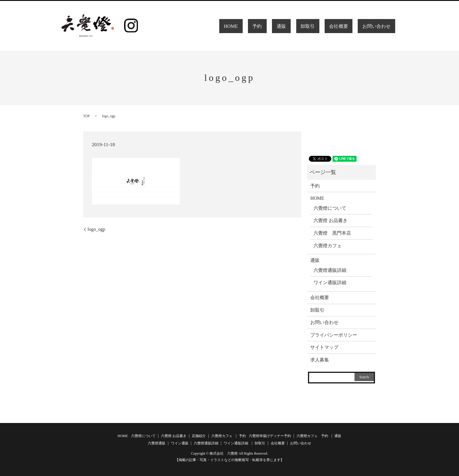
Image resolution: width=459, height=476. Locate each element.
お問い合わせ (378, 26)
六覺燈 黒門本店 (332, 233)
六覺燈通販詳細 (330, 270)
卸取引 (319, 26)
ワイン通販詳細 (330, 283)
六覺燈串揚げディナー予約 (270, 436)
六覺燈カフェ (328, 246)
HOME (240, 26)
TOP (86, 116)
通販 (291, 26)
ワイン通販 (180, 443)
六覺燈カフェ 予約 (312, 436)
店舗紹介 (199, 436)
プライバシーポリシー (334, 335)
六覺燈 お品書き (330, 220)
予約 (267, 26)
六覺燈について (330, 208)
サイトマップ (324, 347)
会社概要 (344, 26)
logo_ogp (96, 229)
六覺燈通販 (157, 443)
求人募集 (320, 360)
